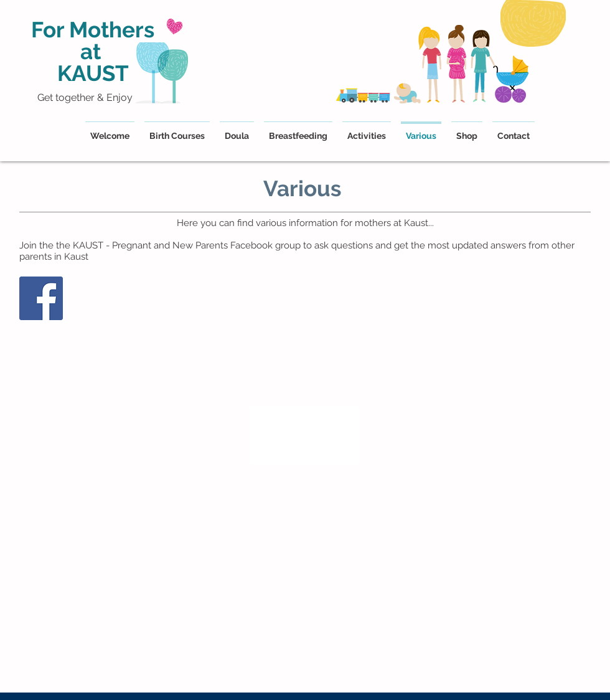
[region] (305, 436)
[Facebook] (41, 298)
